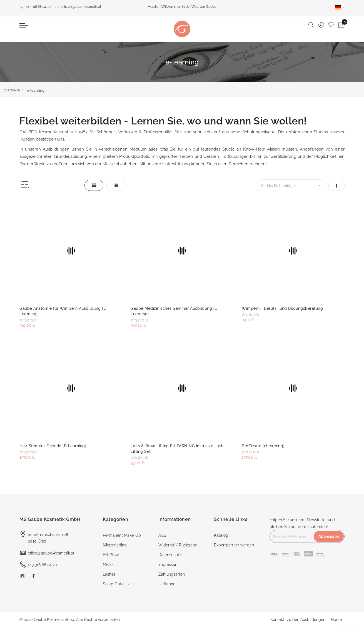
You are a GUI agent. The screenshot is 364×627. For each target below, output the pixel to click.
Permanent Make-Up (122, 535)
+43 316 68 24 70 (35, 7)
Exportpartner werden (234, 545)
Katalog (221, 535)
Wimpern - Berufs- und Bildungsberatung (282, 308)
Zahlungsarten (172, 574)
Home (336, 619)
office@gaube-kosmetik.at (78, 7)
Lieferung (167, 584)
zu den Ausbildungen (306, 619)
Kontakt (277, 619)
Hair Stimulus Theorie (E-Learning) (53, 446)
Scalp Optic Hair (118, 584)
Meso (108, 564)
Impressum (169, 564)
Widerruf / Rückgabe (178, 545)
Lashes (109, 574)
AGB (162, 535)
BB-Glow (111, 555)
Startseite (12, 90)
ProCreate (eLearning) (263, 446)
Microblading (115, 545)
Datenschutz (170, 555)
